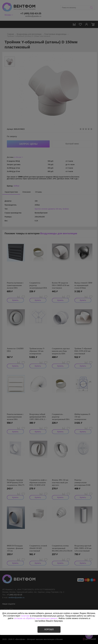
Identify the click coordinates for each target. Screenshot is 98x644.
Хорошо (49, 629)
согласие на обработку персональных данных (36, 618)
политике (25, 616)
